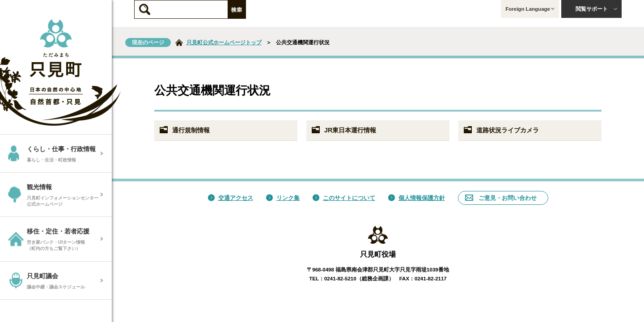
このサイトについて (344, 198)
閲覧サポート (597, 9)
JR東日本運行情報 (343, 130)
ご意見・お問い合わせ (501, 198)
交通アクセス (231, 198)
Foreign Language (530, 9)
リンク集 (283, 198)
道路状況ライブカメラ (501, 130)
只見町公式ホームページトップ (224, 42)
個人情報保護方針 (417, 198)
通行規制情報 (184, 130)
